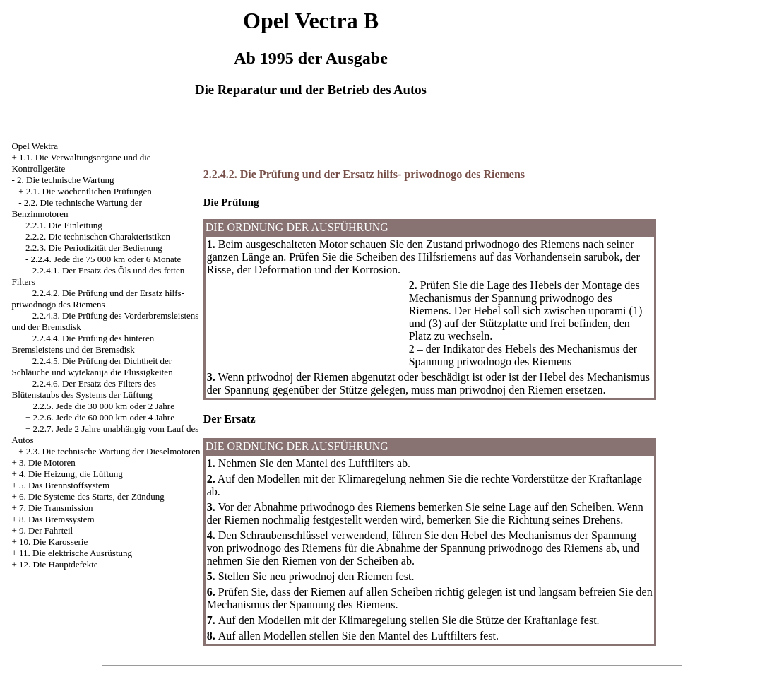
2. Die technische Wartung (65, 180)
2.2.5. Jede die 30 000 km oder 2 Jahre (104, 406)
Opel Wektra (35, 146)
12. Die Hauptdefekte (59, 564)
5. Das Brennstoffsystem (64, 485)
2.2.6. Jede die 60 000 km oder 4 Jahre (104, 417)
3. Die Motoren (47, 463)
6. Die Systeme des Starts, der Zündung (92, 496)
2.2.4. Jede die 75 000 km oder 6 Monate (106, 259)
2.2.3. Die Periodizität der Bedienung (94, 248)
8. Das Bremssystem (57, 519)
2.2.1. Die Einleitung (64, 225)
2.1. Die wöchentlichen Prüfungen (89, 191)
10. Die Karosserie (53, 542)
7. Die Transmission (56, 508)
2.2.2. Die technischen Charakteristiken (98, 236)
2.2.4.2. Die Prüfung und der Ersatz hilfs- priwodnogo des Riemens (97, 299)
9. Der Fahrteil (46, 530)
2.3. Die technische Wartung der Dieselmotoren (113, 451)
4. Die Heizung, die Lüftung (71, 474)
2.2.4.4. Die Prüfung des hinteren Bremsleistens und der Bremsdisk (83, 344)
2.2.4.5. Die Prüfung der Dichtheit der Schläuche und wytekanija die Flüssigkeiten (92, 366)
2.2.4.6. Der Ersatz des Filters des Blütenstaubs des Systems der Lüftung (83, 389)
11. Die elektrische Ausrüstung (76, 553)
